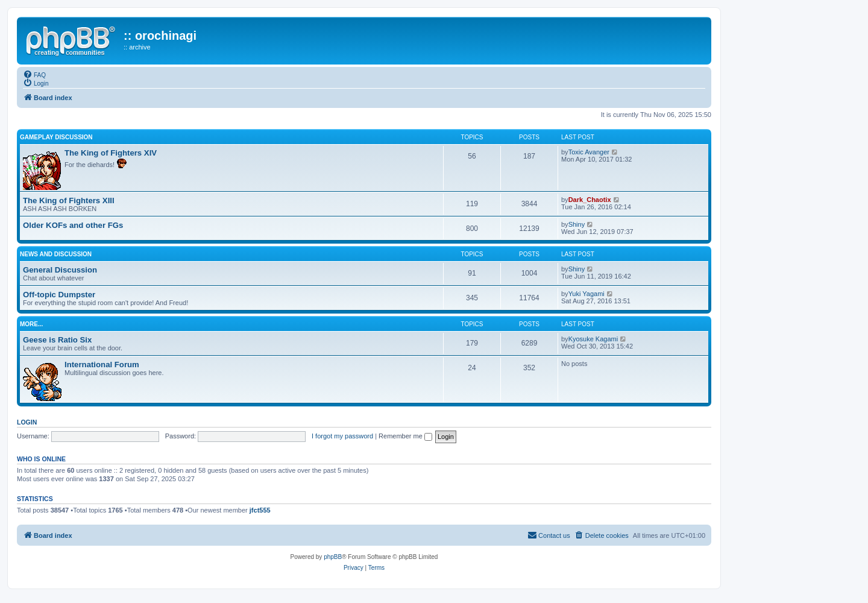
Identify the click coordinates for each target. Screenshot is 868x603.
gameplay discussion (56, 137)
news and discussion (56, 254)
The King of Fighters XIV (111, 153)
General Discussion (60, 270)
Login (27, 422)
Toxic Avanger (589, 152)
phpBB (333, 557)
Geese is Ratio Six (57, 340)
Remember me (405, 436)
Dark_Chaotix (590, 200)
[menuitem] (34, 74)
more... (31, 324)
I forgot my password (342, 436)
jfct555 (260, 510)
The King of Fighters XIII (69, 200)
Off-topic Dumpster (59, 295)
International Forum (102, 365)
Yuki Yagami (587, 294)
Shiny (577, 224)
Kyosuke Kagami (593, 339)
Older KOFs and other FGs (73, 225)
